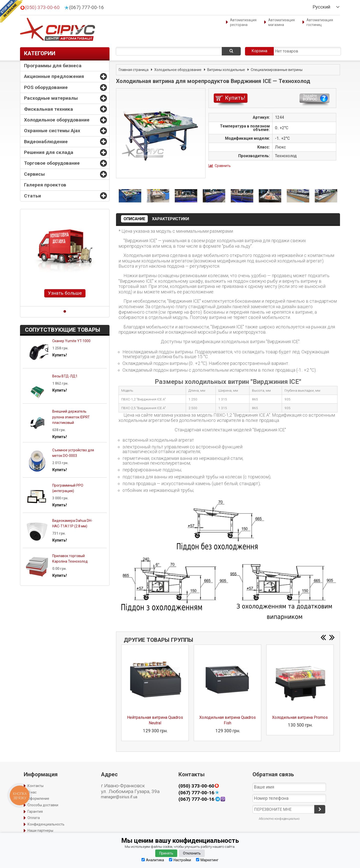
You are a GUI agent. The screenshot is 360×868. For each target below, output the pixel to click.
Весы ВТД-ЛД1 (65, 376)
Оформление (38, 799)
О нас (32, 792)
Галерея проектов (45, 185)
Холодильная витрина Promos (300, 717)
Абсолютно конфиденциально (279, 819)
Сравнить (223, 166)
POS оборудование (46, 87)
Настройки (180, 860)
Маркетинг (207, 860)
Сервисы (34, 174)
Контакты (35, 786)
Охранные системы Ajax (52, 131)
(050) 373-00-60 (42, 7)
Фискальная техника (48, 109)
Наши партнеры (40, 831)
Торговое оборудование (52, 163)
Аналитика (153, 860)
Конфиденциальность (46, 824)
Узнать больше (65, 293)
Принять (166, 853)
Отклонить (192, 853)
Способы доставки (43, 805)
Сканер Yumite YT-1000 (71, 341)
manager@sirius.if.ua (119, 797)
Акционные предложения (54, 76)
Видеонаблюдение (46, 142)
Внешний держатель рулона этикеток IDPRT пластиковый (71, 417)
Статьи (32, 196)
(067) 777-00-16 (87, 7)
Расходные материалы (51, 98)
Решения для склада (49, 152)
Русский (321, 7)
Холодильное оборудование (57, 120)
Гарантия (35, 812)
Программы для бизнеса (53, 66)
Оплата (34, 818)
